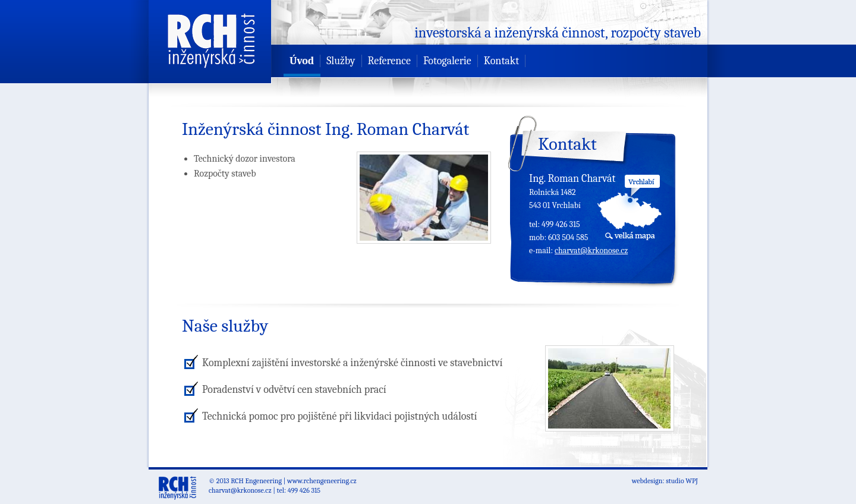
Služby (341, 61)
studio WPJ (682, 481)
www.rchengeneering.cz (322, 481)
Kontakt (501, 61)
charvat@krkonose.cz (591, 251)
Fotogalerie (447, 61)
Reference (389, 61)
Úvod (302, 61)
